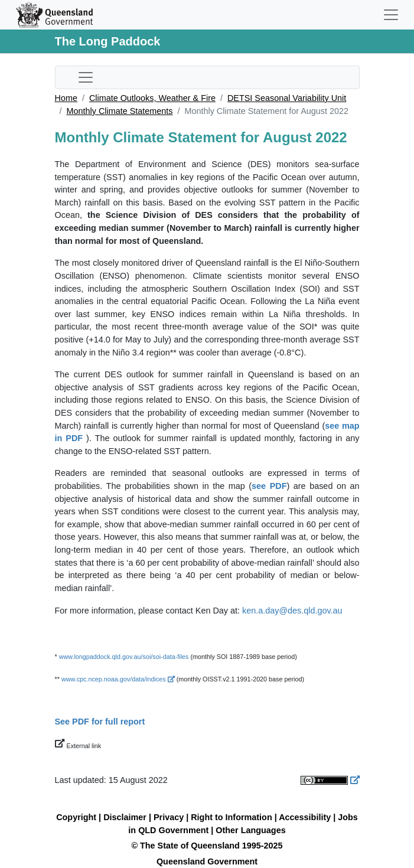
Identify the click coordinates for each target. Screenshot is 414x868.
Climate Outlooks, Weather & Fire (152, 98)
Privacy (169, 817)
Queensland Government (207, 862)
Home (66, 98)
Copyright (76, 817)
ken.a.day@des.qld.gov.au (292, 611)
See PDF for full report (100, 722)
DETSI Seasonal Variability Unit (287, 98)
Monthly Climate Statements (120, 111)
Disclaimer (125, 817)
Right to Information (231, 817)
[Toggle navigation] (391, 15)
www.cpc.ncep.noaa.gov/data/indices (118, 679)
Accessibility (305, 817)
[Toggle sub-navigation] (86, 77)
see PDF (269, 486)
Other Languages (250, 830)
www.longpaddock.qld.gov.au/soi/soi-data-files (124, 657)
